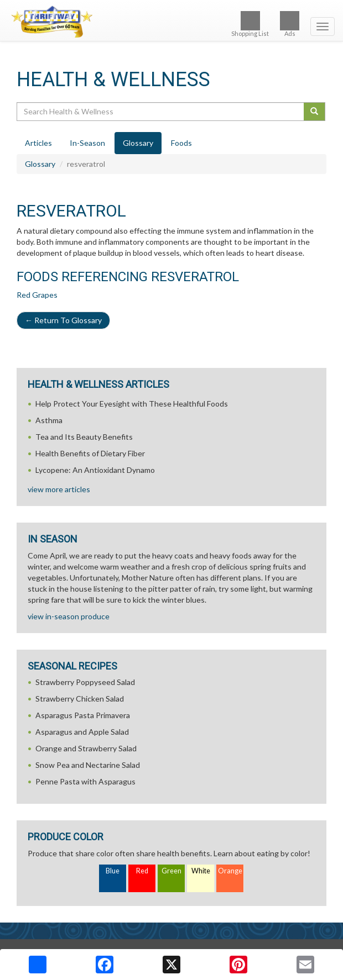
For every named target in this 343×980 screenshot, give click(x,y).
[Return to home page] (171, 22)
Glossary (40, 164)
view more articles (59, 489)
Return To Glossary (63, 320)
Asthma (49, 420)
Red (142, 871)
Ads (290, 24)
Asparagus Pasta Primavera (83, 715)
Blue (113, 871)
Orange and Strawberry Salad (86, 748)
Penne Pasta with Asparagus (85, 781)
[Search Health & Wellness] (161, 112)
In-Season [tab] (87, 143)
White (201, 871)
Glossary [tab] (138, 143)
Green (171, 871)
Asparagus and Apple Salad (82, 732)
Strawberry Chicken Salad (80, 699)
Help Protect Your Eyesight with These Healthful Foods (132, 404)
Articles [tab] (38, 143)
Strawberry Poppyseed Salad (85, 682)
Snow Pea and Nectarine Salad (88, 765)
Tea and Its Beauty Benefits (84, 437)
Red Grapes (37, 295)
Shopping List (250, 24)
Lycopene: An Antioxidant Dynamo (95, 470)
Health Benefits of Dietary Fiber (90, 453)
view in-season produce (69, 616)
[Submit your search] (315, 112)
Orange (230, 871)
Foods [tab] (181, 143)
